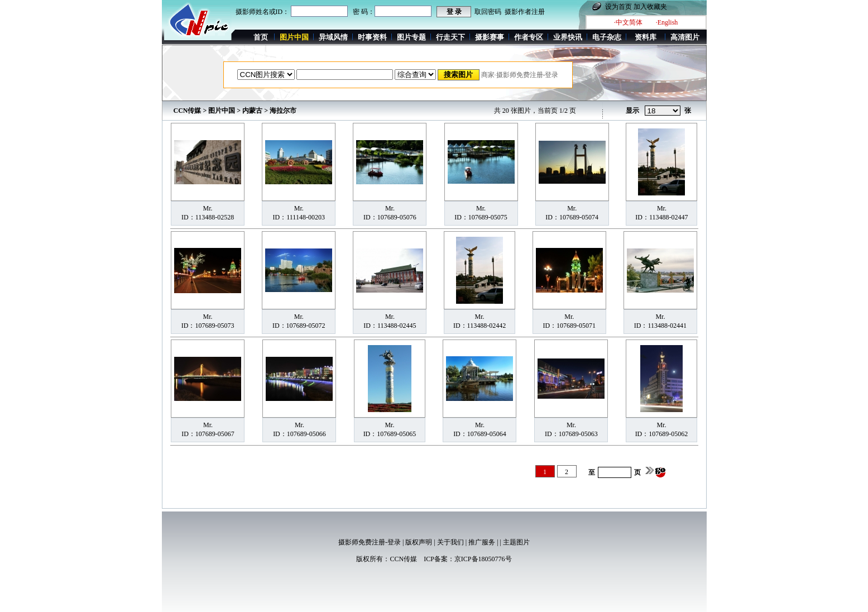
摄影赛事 (490, 37)
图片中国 (222, 111)
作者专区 (529, 37)
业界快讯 (568, 37)
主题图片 (516, 542)
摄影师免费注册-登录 (370, 542)
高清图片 (685, 37)
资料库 (646, 37)
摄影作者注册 (525, 12)
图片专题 (411, 37)
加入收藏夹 (650, 7)
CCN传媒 (188, 111)
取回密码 (488, 12)
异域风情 (333, 37)
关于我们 (450, 542)
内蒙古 (252, 111)
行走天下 (450, 37)
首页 (261, 37)
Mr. (208, 208)
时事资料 (372, 37)
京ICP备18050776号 (483, 559)
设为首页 (618, 7)
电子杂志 (607, 37)
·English (667, 22)
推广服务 (482, 542)
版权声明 (419, 542)
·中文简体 (628, 22)
